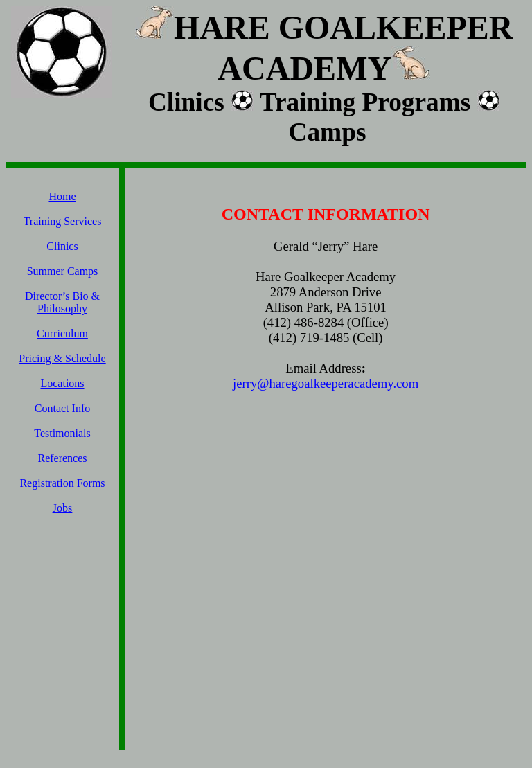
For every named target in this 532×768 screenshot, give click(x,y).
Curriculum (62, 333)
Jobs (62, 508)
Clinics (62, 246)
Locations (62, 383)
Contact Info (62, 408)
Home (62, 196)
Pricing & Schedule (62, 358)
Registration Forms (62, 483)
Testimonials (62, 433)
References (62, 458)
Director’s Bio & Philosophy (62, 302)
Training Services (63, 221)
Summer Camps (63, 271)
